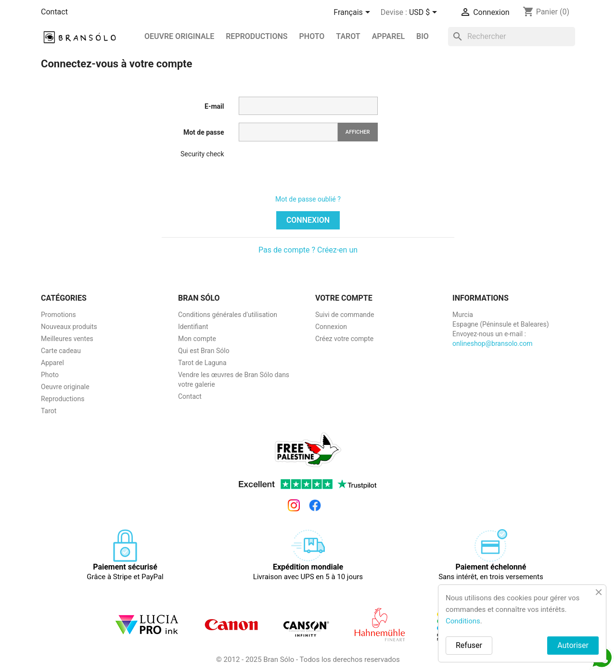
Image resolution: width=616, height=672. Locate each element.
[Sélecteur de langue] (353, 13)
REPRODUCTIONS (257, 36)
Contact (54, 12)
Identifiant (193, 327)
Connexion (308, 220)
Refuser (469, 645)
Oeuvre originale (179, 36)
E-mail (214, 106)
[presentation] (312, 168)
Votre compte (344, 298)
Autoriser (573, 645)
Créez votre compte (344, 339)
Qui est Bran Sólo (204, 351)
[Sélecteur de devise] (425, 13)
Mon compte (197, 339)
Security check (202, 154)
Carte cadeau (61, 351)
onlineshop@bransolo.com (493, 343)
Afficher (358, 132)
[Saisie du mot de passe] (288, 132)
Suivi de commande (345, 315)
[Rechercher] (512, 37)
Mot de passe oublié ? (308, 199)
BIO (423, 36)
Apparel (389, 36)
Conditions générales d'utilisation (228, 315)
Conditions (463, 621)
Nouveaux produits (69, 327)
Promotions (58, 315)
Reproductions (63, 399)
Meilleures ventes (67, 339)
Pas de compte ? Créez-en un (308, 250)
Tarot (348, 36)
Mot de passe (204, 132)
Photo (312, 36)
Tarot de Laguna (202, 363)
